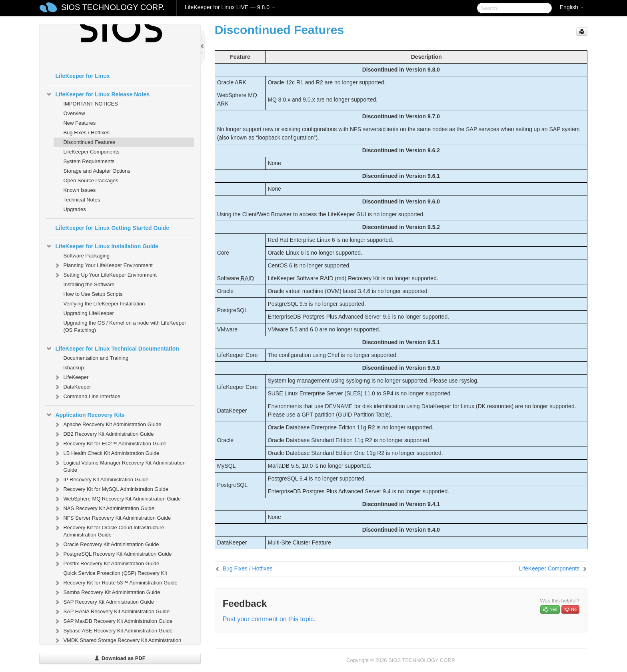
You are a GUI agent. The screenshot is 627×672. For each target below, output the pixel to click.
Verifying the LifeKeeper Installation (104, 304)
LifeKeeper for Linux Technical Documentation (112, 349)
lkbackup (73, 368)
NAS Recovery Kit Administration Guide (104, 508)
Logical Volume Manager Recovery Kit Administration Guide (120, 466)
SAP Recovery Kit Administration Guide (104, 602)
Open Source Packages (91, 180)
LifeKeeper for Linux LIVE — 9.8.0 (230, 7)
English (572, 7)
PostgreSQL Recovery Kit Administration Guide (113, 554)
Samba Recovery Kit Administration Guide (107, 592)
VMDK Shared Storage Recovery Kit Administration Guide (117, 643)
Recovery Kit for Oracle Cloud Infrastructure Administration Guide (109, 530)
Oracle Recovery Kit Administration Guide (106, 544)
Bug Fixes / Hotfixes (86, 133)
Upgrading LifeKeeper (88, 313)
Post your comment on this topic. (269, 619)
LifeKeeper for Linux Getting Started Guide (112, 228)
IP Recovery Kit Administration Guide (101, 480)
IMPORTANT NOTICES (91, 104)
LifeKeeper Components (91, 152)
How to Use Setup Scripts (93, 294)
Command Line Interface (87, 397)
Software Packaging (86, 256)
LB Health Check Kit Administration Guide (106, 453)
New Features (79, 123)
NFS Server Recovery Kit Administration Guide (112, 518)
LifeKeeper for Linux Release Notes (98, 94)
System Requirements (89, 161)
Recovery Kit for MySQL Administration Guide (111, 489)
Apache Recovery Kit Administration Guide (107, 425)
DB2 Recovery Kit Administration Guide (104, 434)
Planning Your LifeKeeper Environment (103, 265)
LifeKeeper (71, 377)
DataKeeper (72, 387)
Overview (74, 113)
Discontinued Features (89, 142)
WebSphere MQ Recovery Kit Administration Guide (117, 499)
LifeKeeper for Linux (82, 76)
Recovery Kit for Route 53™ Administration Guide (115, 583)
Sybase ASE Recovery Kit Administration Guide (113, 631)
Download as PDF (120, 658)
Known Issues (79, 190)
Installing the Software (89, 284)
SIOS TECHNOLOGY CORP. (113, 7)
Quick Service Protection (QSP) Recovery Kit (115, 573)
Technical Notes (82, 200)
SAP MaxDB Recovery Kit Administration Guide (113, 621)
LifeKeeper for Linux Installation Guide (102, 246)
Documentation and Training (96, 358)
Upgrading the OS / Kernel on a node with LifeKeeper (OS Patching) (125, 326)
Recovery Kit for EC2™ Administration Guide (110, 444)
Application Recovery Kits (85, 415)
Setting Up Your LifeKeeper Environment (105, 275)
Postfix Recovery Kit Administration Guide (106, 564)
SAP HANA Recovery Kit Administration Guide (112, 612)
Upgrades (74, 209)
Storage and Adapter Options (97, 171)
